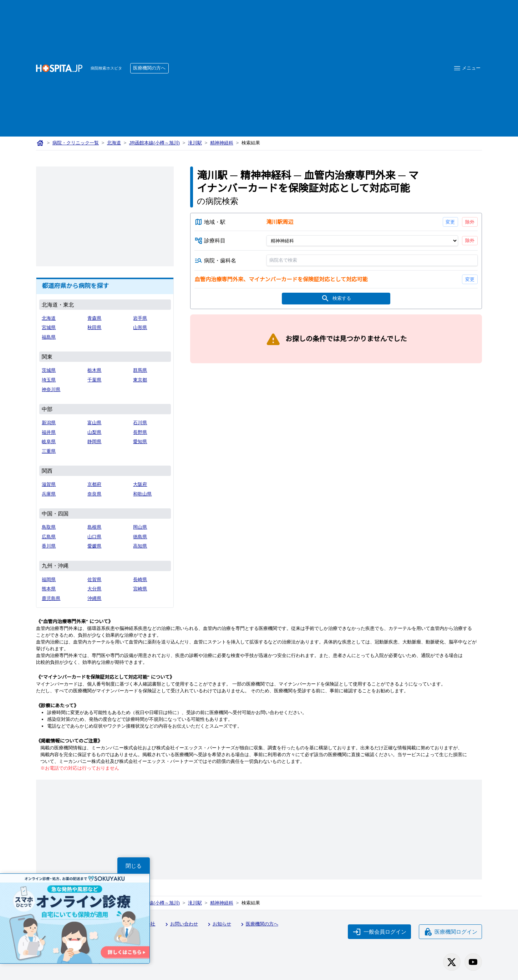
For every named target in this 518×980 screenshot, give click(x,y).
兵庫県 (49, 494)
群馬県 (140, 371)
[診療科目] (362, 241)
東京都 (140, 380)
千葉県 (95, 380)
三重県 (49, 451)
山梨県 (95, 433)
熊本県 (49, 589)
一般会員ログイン (379, 931)
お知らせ (221, 924)
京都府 (95, 485)
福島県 (49, 337)
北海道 (115, 143)
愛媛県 (95, 546)
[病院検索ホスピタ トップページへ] (59, 68)
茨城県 (49, 371)
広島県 (49, 537)
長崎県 (140, 580)
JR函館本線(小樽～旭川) (156, 143)
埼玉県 (49, 380)
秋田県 (95, 328)
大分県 (95, 589)
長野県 (140, 433)
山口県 (95, 537)
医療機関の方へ (151, 68)
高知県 (140, 546)
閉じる (134, 866)
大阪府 (140, 485)
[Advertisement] (307, 57)
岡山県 (140, 527)
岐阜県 (49, 442)
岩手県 (140, 319)
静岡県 (95, 442)
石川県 (140, 423)
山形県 (140, 328)
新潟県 (49, 423)
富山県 (95, 423)
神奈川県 (51, 390)
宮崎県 (140, 589)
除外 (470, 222)
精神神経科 (224, 143)
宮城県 (49, 328)
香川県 (49, 546)
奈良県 (95, 494)
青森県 (95, 319)
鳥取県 (49, 527)
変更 (450, 222)
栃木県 (95, 371)
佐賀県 (95, 580)
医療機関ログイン (450, 931)
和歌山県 (143, 494)
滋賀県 (49, 485)
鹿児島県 (51, 599)
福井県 (49, 433)
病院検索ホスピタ (107, 68)
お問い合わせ (183, 924)
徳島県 (140, 537)
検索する (336, 300)
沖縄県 (95, 599)
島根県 (95, 527)
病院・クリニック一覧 (76, 143)
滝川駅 (197, 143)
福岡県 (49, 580)
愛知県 (140, 442)
